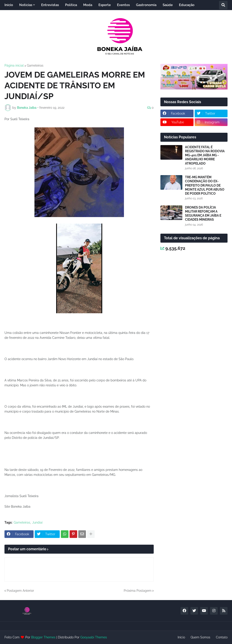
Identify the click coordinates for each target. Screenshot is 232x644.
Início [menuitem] (9, 5)
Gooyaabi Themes (94, 637)
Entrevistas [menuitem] (50, 5)
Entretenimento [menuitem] (20, 15)
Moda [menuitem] (88, 5)
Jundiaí (37, 522)
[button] (223, 5)
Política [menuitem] (71, 5)
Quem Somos (200, 637)
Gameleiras (35, 65)
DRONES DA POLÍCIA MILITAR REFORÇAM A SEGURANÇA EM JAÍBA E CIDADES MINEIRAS (203, 214)
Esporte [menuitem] (105, 5)
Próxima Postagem (138, 591)
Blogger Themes (43, 637)
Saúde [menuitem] (168, 5)
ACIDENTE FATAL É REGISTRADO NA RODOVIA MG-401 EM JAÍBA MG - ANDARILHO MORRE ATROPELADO (205, 155)
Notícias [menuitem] (26, 5)
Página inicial (14, 65)
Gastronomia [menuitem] (146, 5)
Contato (222, 637)
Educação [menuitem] (187, 5)
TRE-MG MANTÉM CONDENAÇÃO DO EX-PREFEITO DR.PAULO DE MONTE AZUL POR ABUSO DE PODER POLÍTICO (205, 185)
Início (181, 637)
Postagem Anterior (20, 591)
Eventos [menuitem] (123, 5)
